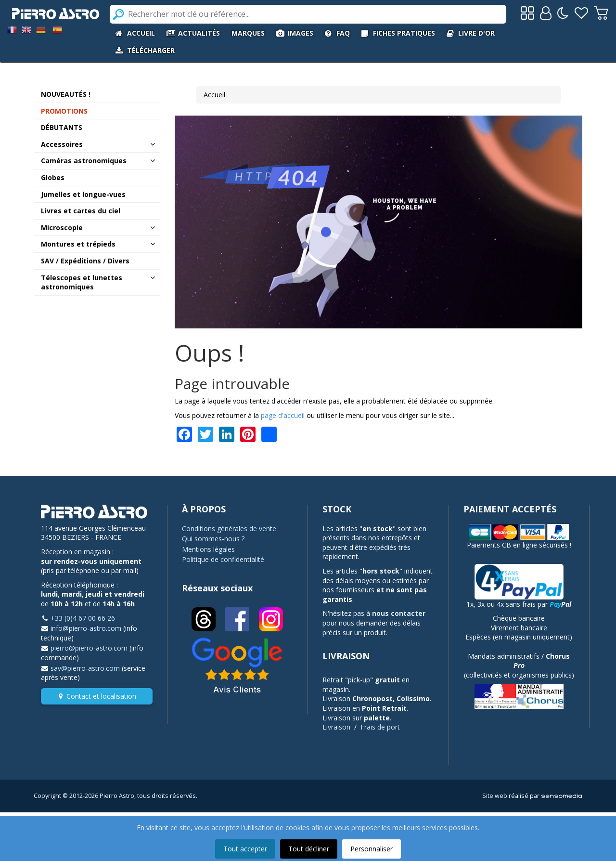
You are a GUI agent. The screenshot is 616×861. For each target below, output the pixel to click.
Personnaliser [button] (372, 849)
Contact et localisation (101, 696)
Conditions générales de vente (229, 528)
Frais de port (380, 727)
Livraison (336, 727)
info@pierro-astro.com (86, 628)
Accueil (214, 95)
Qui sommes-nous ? (213, 539)
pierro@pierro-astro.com (89, 648)
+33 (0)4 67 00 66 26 (83, 618)
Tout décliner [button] (309, 849)
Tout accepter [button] (245, 849)
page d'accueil (283, 415)
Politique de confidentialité (223, 559)
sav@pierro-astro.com (85, 668)
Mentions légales (208, 549)
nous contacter (399, 613)
